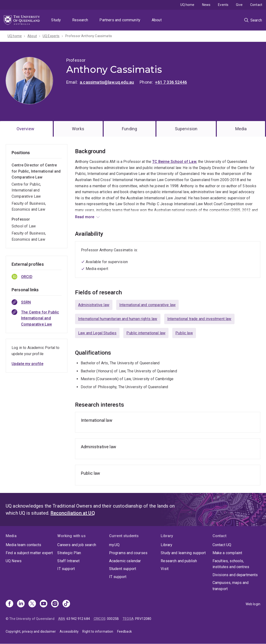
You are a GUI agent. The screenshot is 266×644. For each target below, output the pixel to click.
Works (78, 129)
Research (80, 20)
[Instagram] (55, 604)
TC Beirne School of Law (174, 162)
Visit (165, 569)
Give (239, 5)
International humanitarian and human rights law (118, 319)
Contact (256, 5)
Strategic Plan (69, 553)
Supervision (186, 129)
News (206, 5)
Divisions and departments (235, 575)
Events (223, 5)
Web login (253, 604)
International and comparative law (147, 305)
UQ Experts (51, 36)
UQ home (187, 5)
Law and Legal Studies (97, 333)
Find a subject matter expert (29, 553)
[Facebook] (9, 604)
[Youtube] (44, 604)
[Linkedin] (21, 604)
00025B (113, 619)
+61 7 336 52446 (171, 82)
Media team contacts (23, 545)
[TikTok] (66, 604)
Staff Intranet (68, 561)
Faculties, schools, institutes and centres (231, 564)
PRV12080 (143, 619)
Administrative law (94, 305)
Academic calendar (125, 561)
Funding (129, 129)
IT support (66, 569)
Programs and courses (128, 553)
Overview (25, 129)
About (157, 20)
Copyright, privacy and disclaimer (31, 631)
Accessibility (69, 631)
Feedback (124, 631)
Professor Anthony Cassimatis (89, 36)
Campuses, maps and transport (231, 586)
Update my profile (27, 364)
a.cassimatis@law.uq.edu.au (107, 82)
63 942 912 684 (78, 619)
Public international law (146, 333)
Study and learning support (183, 553)
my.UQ (114, 545)
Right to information (98, 631)
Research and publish (179, 561)
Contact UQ (222, 545)
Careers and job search (77, 545)
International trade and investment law (199, 319)
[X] (32, 604)
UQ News (14, 561)
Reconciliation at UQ (73, 513)
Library (166, 545)
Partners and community (120, 20)
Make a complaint (227, 553)
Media (241, 129)
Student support (123, 569)
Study (56, 20)
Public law (184, 333)
